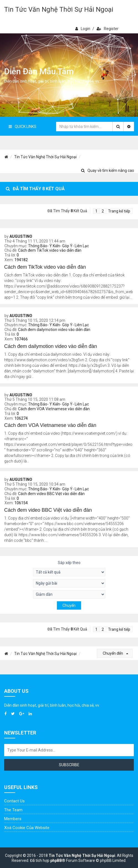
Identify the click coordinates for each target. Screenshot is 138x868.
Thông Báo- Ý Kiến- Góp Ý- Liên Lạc (58, 246)
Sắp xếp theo (69, 563)
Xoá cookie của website (27, 828)
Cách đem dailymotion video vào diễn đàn (54, 330)
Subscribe (69, 765)
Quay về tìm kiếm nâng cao (108, 170)
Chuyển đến (116, 653)
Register (108, 29)
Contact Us (14, 801)
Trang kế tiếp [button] (119, 211)
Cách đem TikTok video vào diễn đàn (50, 250)
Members (13, 819)
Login (83, 29)
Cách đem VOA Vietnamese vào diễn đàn (54, 409)
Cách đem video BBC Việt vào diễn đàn (51, 494)
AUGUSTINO (21, 236)
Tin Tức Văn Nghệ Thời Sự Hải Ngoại (59, 9)
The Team (13, 810)
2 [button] (103, 211)
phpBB (56, 860)
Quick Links (22, 127)
